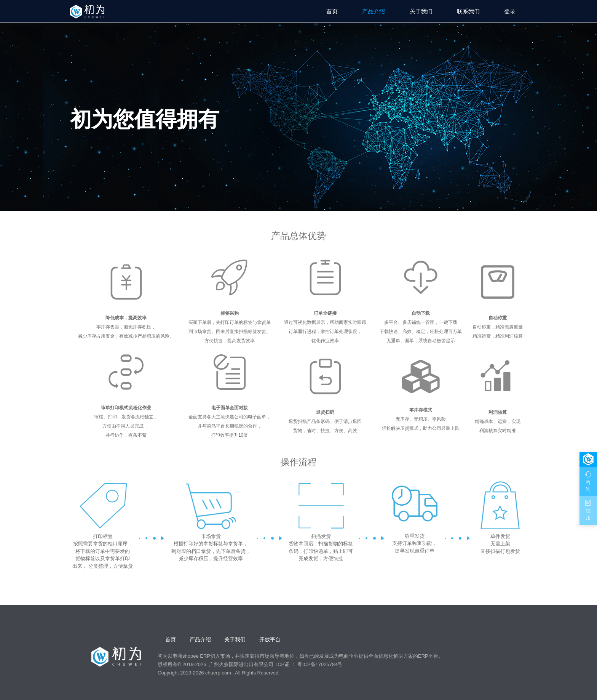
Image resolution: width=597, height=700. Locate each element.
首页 (332, 11)
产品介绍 (374, 11)
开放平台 (270, 639)
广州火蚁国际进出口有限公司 (241, 664)
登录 (510, 11)
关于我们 (421, 11)
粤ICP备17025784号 (320, 664)
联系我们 (468, 11)
